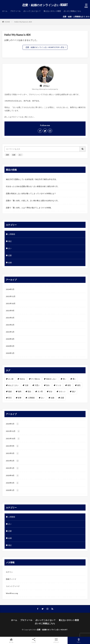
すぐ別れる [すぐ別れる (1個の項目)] (36, 379)
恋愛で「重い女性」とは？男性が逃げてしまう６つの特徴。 (29, 208)
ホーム (5, 11)
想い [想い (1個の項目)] (65, 379)
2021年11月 (11, 296)
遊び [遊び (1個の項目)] (74, 391)
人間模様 (12, 234)
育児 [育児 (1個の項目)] (10, 398)
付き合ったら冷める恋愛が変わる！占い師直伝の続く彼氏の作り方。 (33, 186)
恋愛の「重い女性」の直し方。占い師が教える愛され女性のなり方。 (33, 201)
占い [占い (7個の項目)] (43, 398)
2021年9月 (10, 311)
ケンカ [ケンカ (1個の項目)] (59, 385)
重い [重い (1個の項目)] (74, 379)
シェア (34, 640)
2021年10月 (11, 303)
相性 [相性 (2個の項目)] (69, 385)
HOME (7, 22)
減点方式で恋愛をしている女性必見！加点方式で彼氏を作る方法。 (32, 179)
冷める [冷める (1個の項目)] (22, 379)
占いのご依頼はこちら (72, 11)
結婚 (14, 155)
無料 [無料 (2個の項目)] (20, 391)
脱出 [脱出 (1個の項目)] (29, 391)
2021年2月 (10, 325)
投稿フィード (11, 579)
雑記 (10, 241)
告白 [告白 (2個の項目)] (48, 385)
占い (20, 155)
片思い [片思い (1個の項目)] (37, 385)
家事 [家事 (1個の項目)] (20, 398)
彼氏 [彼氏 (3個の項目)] (79, 385)
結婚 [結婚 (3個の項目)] (52, 398)
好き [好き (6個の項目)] (51, 391)
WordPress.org (12, 593)
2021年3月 (10, 318)
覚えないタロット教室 (52, 11)
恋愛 (7, 155)
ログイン (9, 572)
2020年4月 (10, 339)
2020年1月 (10, 353)
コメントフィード (13, 586)
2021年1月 (10, 332)
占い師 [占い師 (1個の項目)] (11, 379)
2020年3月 (10, 346)
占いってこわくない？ (32, 11)
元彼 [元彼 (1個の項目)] (27, 385)
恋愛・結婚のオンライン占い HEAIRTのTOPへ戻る (45, 47)
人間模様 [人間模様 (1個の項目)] (31, 398)
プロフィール (15, 11)
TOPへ (79, 640)
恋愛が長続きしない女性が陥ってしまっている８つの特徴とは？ (31, 193)
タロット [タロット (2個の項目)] (62, 391)
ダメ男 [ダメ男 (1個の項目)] (40, 391)
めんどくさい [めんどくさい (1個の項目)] (13, 385)
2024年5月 (10, 289)
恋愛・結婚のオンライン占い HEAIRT (45, 5)
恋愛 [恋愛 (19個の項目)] (62, 398)
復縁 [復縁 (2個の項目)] (10, 391)
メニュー (56, 640)
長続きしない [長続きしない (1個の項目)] (51, 379)
